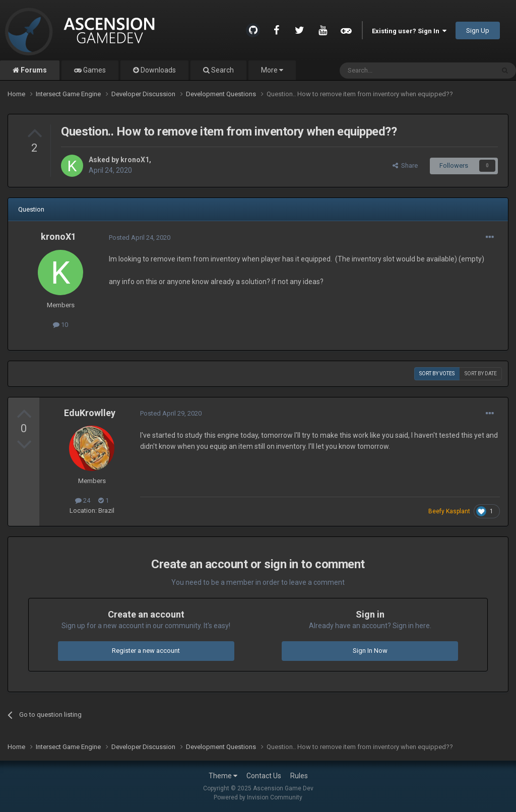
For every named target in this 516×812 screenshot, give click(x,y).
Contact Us (264, 776)
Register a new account (146, 651)
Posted (140, 238)
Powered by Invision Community (258, 797)
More (272, 70)
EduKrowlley (90, 413)
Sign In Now (370, 651)
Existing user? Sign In (409, 31)
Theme (223, 776)
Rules (299, 776)
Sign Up (478, 30)
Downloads (157, 70)
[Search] (393, 71)
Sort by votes (437, 374)
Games (94, 70)
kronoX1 (135, 160)
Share (405, 165)
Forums (33, 70)
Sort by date (481, 374)
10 (60, 325)
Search (222, 70)
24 (83, 500)
